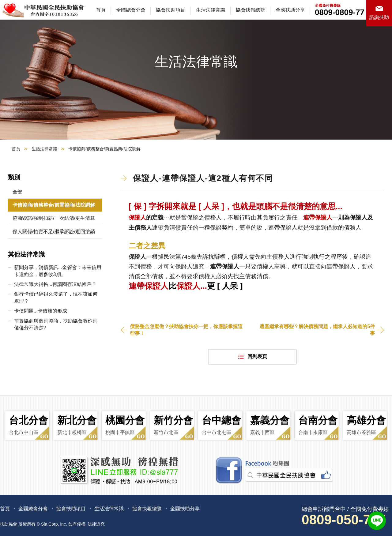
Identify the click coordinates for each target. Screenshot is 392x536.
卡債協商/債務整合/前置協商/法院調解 (54, 205)
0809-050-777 (344, 520)
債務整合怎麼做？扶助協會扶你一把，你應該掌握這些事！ (186, 330)
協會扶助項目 (171, 10)
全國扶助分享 (290, 10)
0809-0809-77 (340, 12)
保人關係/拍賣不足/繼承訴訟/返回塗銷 (54, 232)
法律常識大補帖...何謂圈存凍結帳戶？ (55, 284)
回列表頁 (257, 356)
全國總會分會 (131, 10)
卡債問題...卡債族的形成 (41, 311)
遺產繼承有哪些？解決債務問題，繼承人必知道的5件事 (317, 330)
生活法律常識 (211, 10)
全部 (17, 192)
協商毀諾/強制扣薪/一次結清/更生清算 (54, 218)
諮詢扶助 (379, 17)
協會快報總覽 (251, 10)
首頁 (101, 10)
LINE (377, 521)
